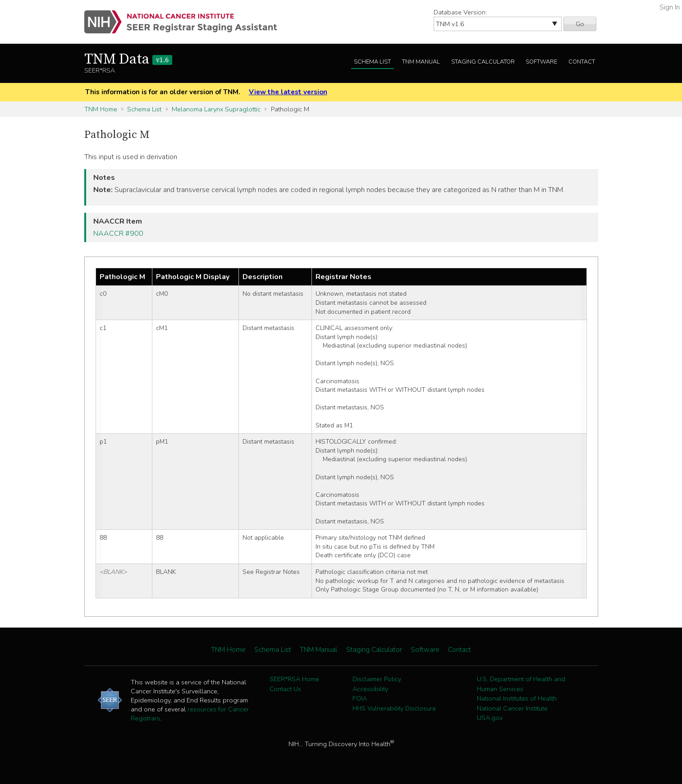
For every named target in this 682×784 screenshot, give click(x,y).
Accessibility (370, 689)
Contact (582, 62)
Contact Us (285, 689)
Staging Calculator (483, 62)
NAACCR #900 (118, 234)
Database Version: (460, 12)
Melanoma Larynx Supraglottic (216, 109)
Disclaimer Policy (377, 679)
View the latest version (288, 92)
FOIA (360, 698)
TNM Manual (421, 62)
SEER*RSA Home (294, 679)
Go (580, 24)
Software (541, 62)
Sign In (670, 7)
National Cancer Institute (512, 708)
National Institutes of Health (517, 698)
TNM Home (101, 109)
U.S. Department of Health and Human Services (521, 684)
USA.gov (490, 718)
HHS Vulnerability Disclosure (394, 708)
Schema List (372, 62)
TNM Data (128, 60)
